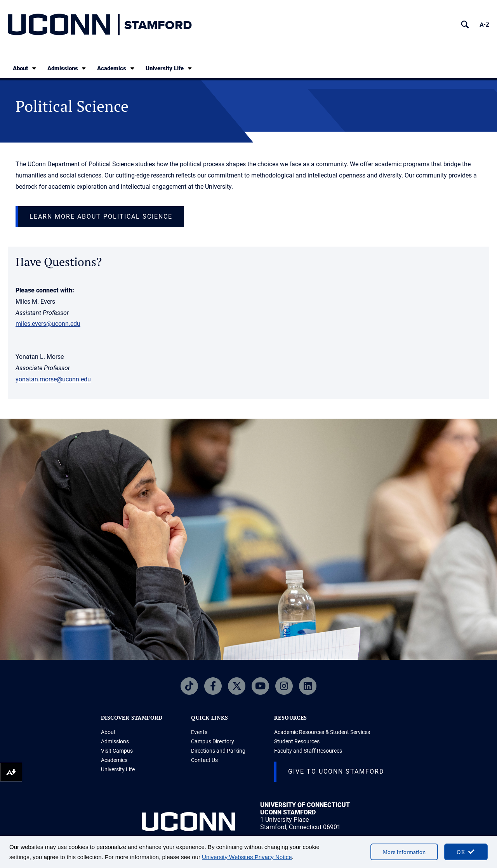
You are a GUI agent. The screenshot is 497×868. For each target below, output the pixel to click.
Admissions (67, 68)
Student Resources (297, 741)
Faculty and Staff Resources (308, 751)
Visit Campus (117, 751)
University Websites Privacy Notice (247, 857)
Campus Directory (213, 741)
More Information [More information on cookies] (404, 852)
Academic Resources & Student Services (322, 732)
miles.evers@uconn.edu (48, 324)
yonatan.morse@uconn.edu (53, 379)
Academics (116, 68)
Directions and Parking (218, 751)
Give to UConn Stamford (336, 771)
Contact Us (204, 760)
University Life (169, 68)
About (25, 68)
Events (199, 732)
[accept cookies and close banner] (466, 852)
